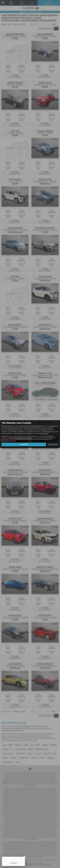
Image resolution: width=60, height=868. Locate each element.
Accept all (24, 444)
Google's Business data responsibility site (20, 438)
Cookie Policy (44, 433)
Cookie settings (53, 444)
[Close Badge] (24, 857)
